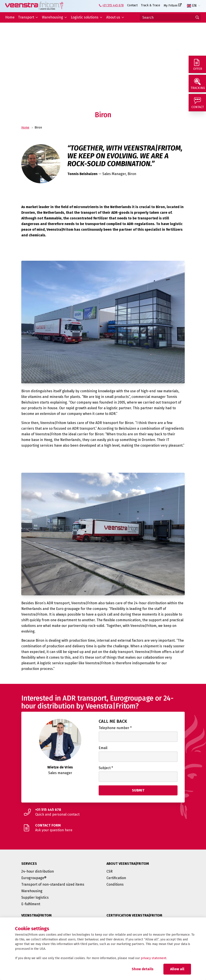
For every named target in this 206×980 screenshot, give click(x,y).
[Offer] (197, 64)
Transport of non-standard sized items (53, 884)
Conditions (115, 884)
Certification (116, 878)
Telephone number (115, 728)
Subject (106, 768)
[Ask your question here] (103, 828)
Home (10, 17)
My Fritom (170, 6)
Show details (143, 969)
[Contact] (197, 103)
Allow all (177, 969)
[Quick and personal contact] (103, 812)
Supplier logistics (35, 897)
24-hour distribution (38, 871)
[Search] (170, 17)
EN (192, 6)
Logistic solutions (85, 17)
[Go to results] (197, 17)
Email (103, 748)
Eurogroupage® (34, 878)
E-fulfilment (31, 904)
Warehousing (52, 17)
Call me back (113, 721)
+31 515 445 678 (113, 5)
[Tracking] (197, 83)
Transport (26, 17)
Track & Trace (151, 5)
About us (113, 17)
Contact (132, 5)
